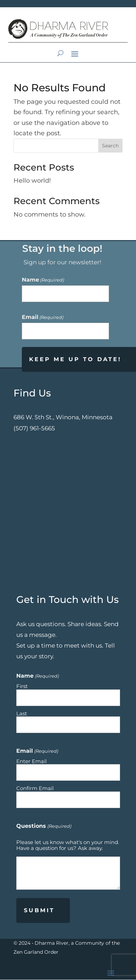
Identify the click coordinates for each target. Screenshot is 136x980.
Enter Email (31, 761)
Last (22, 713)
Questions (44, 826)
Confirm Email (35, 788)
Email (43, 317)
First (22, 686)
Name (43, 280)
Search (110, 146)
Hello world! (32, 181)
